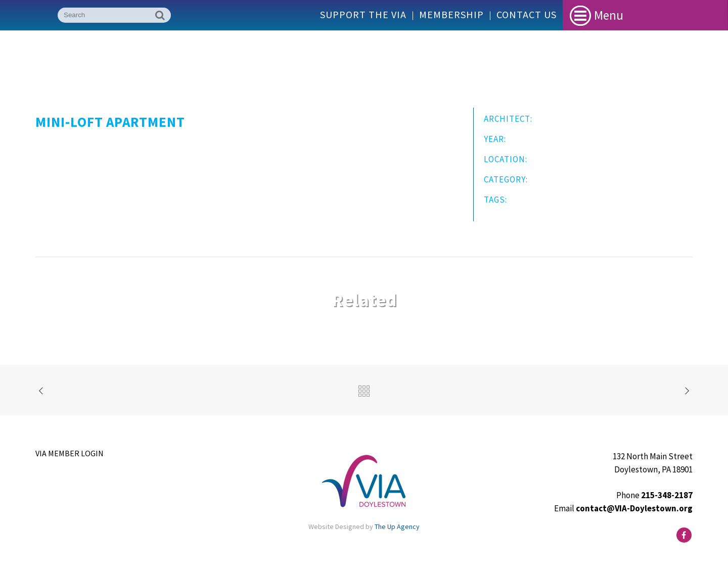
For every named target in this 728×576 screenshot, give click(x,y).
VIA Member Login (70, 453)
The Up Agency (397, 526)
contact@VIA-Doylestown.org (634, 508)
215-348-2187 (667, 495)
